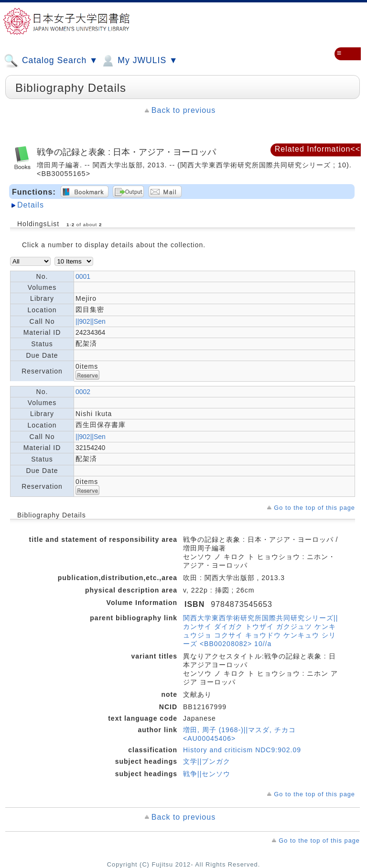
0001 (83, 276)
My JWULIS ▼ (139, 61)
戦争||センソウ (207, 774)
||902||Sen (91, 321)
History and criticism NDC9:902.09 (242, 750)
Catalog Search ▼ (51, 61)
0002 (83, 392)
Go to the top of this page (314, 508)
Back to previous (183, 110)
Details (31, 205)
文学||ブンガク (207, 761)
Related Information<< (318, 149)
